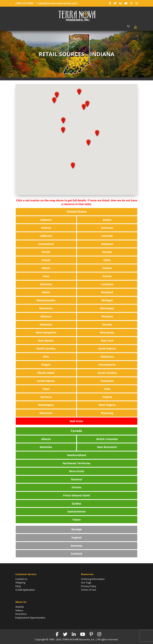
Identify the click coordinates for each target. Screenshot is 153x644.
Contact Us (21, 579)
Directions (21, 614)
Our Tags (86, 582)
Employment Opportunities (30, 618)
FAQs (18, 586)
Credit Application (25, 590)
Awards (20, 607)
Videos (19, 610)
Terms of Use (89, 590)
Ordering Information (93, 579)
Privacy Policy (89, 586)
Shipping (20, 582)
